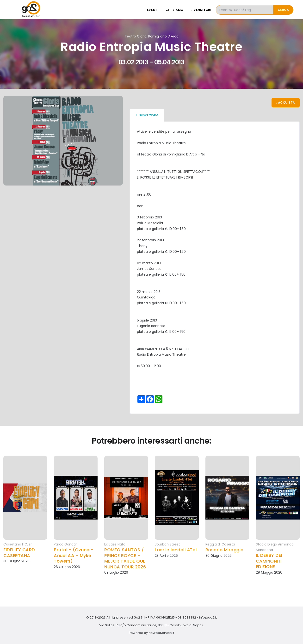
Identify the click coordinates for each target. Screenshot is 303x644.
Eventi (153, 10)
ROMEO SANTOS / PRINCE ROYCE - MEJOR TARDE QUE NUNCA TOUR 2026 (125, 558)
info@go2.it (208, 617)
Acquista (286, 102)
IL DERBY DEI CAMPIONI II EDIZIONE (269, 561)
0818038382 (187, 617)
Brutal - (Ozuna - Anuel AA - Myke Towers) (74, 555)
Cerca (283, 10)
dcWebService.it (161, 633)
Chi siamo (174, 10)
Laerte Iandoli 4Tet (176, 550)
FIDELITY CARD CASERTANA (19, 553)
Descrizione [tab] (147, 115)
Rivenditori (201, 10)
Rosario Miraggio (225, 550)
